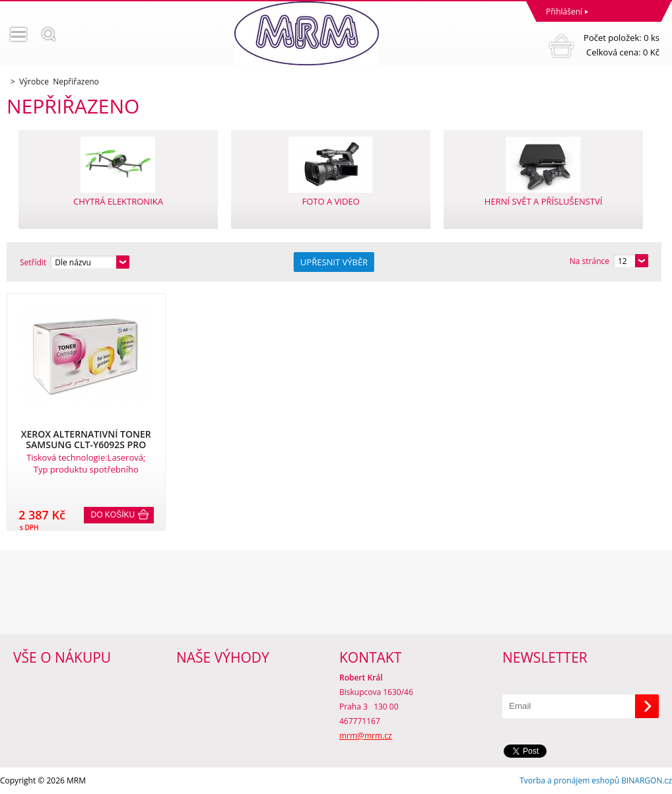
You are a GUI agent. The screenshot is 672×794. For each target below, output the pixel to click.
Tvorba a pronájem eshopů (569, 780)
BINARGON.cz (647, 780)
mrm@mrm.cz (366, 736)
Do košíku (113, 515)
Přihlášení (564, 12)
